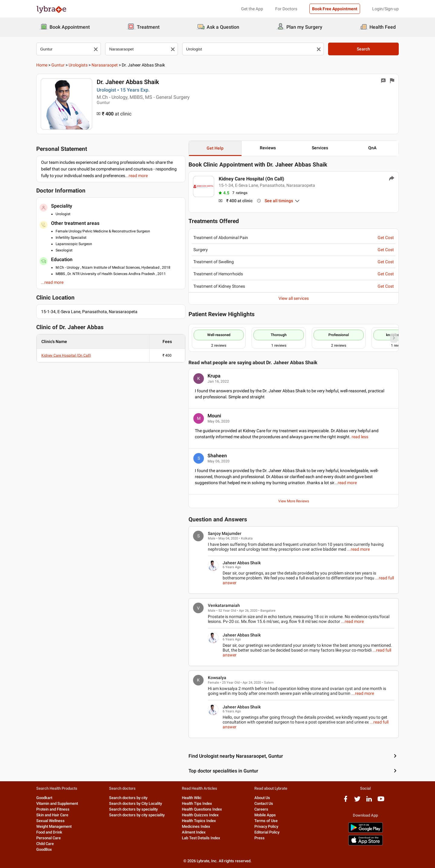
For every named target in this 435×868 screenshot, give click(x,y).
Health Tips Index (197, 803)
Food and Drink (49, 832)
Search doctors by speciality (133, 809)
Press (259, 838)
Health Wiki (192, 798)
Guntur (58, 65)
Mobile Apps (265, 815)
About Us (262, 798)
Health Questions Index (202, 809)
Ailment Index (194, 832)
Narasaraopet (105, 65)
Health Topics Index (199, 821)
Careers (261, 809)
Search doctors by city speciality (137, 815)
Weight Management (54, 826)
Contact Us (264, 803)
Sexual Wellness (50, 821)
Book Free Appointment (335, 9)
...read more (358, 549)
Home (42, 65)
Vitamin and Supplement (57, 803)
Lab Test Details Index (201, 838)
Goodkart (44, 798)
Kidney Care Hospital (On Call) (66, 355)
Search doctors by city (128, 798)
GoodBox (44, 849)
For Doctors (286, 9)
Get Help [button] (215, 148)
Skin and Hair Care (52, 815)
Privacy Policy (266, 826)
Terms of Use (266, 821)
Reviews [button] (268, 148)
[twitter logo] (357, 801)
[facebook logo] (346, 801)
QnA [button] (372, 148)
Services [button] (320, 148)
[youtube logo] (381, 801)
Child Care (45, 844)
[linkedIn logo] (369, 801)
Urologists (78, 65)
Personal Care (48, 838)
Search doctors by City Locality (135, 803)
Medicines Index (196, 826)
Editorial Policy (267, 832)
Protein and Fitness (53, 809)
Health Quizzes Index (200, 815)
